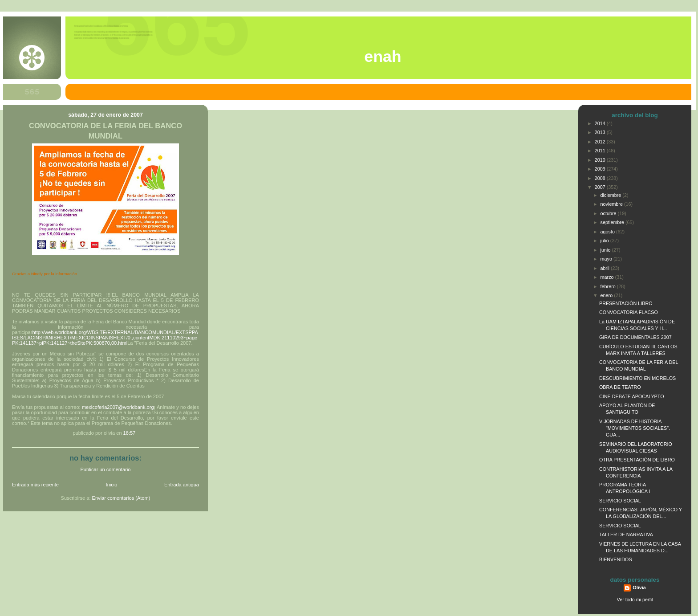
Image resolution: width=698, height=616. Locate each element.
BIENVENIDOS (616, 559)
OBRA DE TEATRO (620, 387)
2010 (601, 160)
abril (606, 268)
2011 (601, 151)
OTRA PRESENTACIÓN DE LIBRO (637, 460)
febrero (609, 286)
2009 (601, 169)
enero (607, 295)
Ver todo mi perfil (635, 600)
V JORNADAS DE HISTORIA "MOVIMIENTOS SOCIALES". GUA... (635, 428)
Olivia (639, 587)
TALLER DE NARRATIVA (626, 534)
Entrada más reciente (35, 485)
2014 (601, 123)
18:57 (130, 433)
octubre (609, 213)
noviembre (612, 204)
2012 (601, 142)
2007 (601, 187)
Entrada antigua (182, 485)
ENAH (383, 57)
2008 (601, 178)
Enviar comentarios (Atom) (121, 498)
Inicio (112, 485)
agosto (608, 232)
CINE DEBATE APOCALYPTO (632, 396)
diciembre (612, 195)
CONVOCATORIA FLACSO (629, 312)
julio (605, 241)
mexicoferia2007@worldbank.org (118, 407)
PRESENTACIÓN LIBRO (626, 303)
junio (606, 250)
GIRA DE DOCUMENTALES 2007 (635, 337)
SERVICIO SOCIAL (620, 501)
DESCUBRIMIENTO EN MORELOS (637, 378)
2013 (601, 132)
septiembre (613, 222)
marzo (608, 277)
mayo (607, 259)
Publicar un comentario (106, 469)
